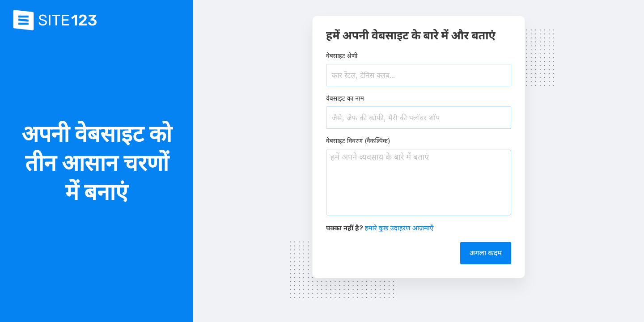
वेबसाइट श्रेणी (342, 56)
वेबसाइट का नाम (345, 98)
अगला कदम (486, 253)
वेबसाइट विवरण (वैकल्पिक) (358, 141)
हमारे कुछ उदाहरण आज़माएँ (399, 228)
